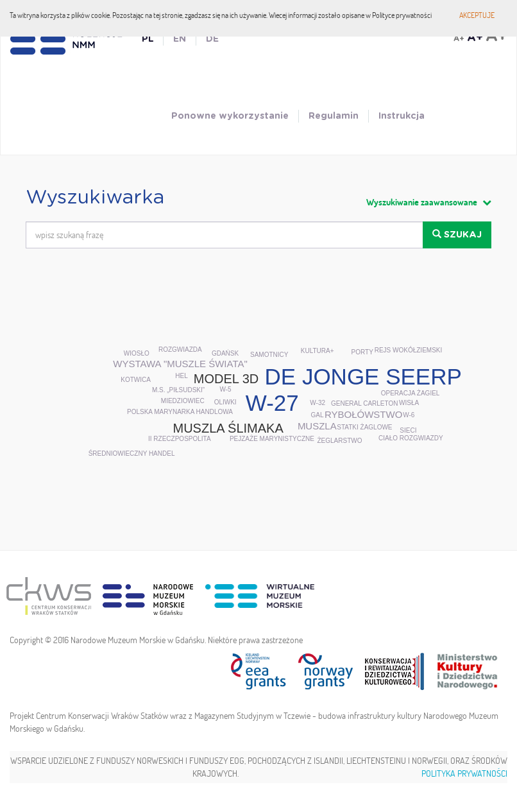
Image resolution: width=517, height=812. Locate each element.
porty (362, 352)
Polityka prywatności (464, 773)
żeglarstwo (339, 441)
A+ (459, 39)
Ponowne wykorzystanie (230, 116)
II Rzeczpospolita (180, 439)
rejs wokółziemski (409, 350)
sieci (408, 430)
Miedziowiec (183, 401)
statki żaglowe (364, 427)
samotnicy (269, 355)
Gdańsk (225, 353)
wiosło (137, 353)
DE (212, 39)
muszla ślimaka (228, 428)
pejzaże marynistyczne (272, 439)
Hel (181, 376)
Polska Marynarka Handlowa (180, 412)
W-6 (409, 415)
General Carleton (364, 403)
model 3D (226, 379)
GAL (318, 415)
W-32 (318, 403)
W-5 (225, 389)
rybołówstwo (363, 414)
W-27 (272, 403)
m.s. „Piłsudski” (178, 390)
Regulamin (334, 116)
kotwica (136, 380)
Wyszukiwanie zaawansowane (429, 202)
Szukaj (457, 234)
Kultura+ (318, 351)
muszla (317, 426)
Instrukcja (402, 116)
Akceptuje (477, 15)
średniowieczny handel (132, 454)
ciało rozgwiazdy (411, 438)
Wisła (409, 403)
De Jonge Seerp (363, 376)
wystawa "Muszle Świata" (180, 364)
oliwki (225, 402)
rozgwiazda (180, 350)
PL (148, 39)
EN (180, 39)
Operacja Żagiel (411, 393)
